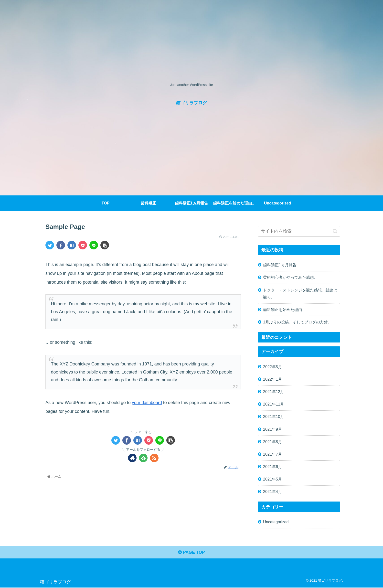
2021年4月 (272, 492)
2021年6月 (272, 467)
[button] (335, 231)
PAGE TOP (191, 553)
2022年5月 (272, 367)
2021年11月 (274, 404)
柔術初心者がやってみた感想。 (290, 277)
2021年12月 (274, 392)
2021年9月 (272, 429)
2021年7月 (272, 454)
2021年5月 (272, 479)
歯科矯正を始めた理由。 (285, 310)
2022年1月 (272, 379)
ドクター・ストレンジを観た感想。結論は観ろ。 (300, 294)
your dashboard (147, 403)
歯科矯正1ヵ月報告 (280, 265)
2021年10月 (274, 417)
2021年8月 (272, 442)
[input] (299, 231)
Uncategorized (276, 522)
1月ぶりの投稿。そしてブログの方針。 (297, 322)
